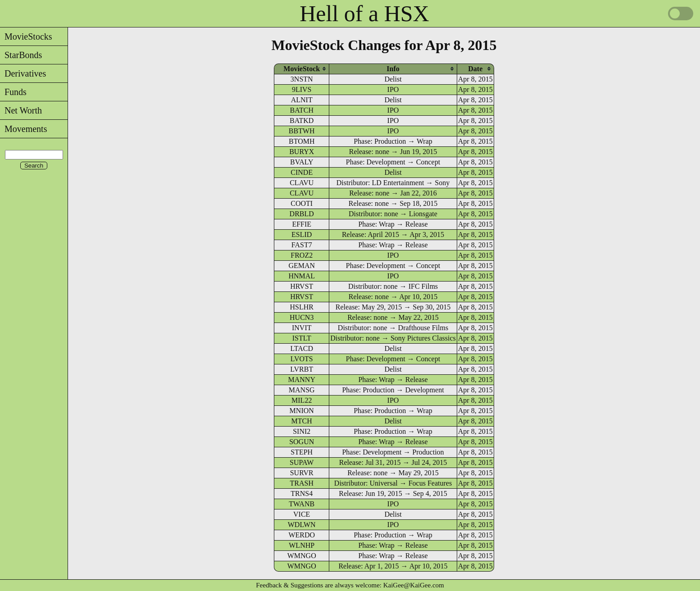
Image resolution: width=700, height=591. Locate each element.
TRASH (301, 483)
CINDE (302, 172)
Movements (23, 129)
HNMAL (302, 276)
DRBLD (302, 214)
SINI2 (302, 431)
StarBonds (21, 55)
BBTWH (302, 131)
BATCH (301, 110)
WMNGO (302, 556)
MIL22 (302, 400)
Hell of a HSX (364, 14)
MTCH (302, 421)
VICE (302, 514)
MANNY (301, 380)
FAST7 (302, 245)
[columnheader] (302, 69)
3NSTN (302, 79)
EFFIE (302, 224)
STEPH (302, 452)
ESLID (302, 234)
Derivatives (23, 73)
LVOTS (302, 359)
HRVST (302, 286)
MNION (302, 411)
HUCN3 (302, 317)
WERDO (302, 535)
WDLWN (302, 525)
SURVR (302, 473)
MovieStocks (26, 36)
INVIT (302, 328)
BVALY (302, 162)
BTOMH (302, 141)
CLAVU (302, 183)
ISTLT (302, 338)
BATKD (302, 120)
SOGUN (302, 442)
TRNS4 (302, 493)
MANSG (302, 390)
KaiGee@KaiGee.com (414, 585)
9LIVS (302, 89)
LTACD (302, 348)
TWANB (302, 504)
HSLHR (301, 307)
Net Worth (21, 110)
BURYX (302, 152)
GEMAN (302, 266)
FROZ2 (302, 255)
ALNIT (302, 100)
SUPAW (302, 462)
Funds (13, 92)
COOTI (302, 203)
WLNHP (302, 545)
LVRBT (302, 369)
